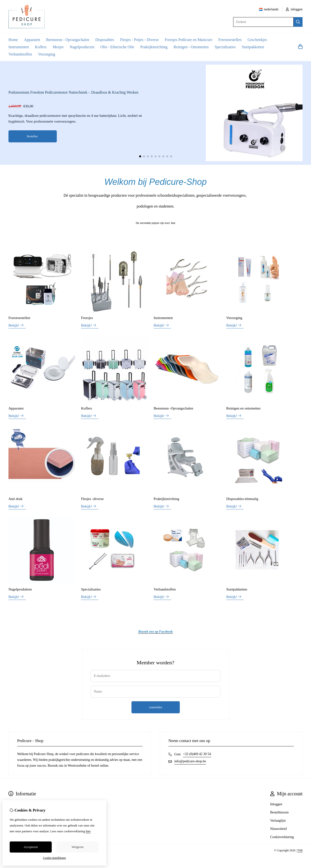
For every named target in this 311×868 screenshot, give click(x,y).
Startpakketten (253, 47)
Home (13, 40)
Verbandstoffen (20, 54)
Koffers (41, 47)
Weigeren (77, 847)
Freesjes (87, 318)
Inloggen (276, 804)
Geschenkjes (257, 40)
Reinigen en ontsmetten (243, 408)
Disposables (105, 40)
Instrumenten (19, 47)
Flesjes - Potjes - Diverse (139, 40)
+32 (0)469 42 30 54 (197, 754)
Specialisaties (225, 47)
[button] (140, 156)
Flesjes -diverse (92, 499)
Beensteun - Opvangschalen (68, 40)
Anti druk (15, 499)
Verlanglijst (278, 821)
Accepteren (31, 847)
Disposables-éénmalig (242, 499)
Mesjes (58, 47)
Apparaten (32, 40)
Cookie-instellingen (54, 858)
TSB (300, 850)
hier (88, 831)
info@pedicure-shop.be (190, 761)
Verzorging (47, 54)
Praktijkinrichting (154, 47)
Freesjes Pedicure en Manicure (189, 40)
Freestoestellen (230, 40)
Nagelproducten (82, 47)
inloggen (294, 9)
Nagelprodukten (20, 589)
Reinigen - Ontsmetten (191, 47)
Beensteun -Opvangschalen (174, 408)
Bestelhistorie (279, 812)
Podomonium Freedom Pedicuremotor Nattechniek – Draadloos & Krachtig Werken (73, 92)
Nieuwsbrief (278, 829)
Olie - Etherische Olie (117, 47)
